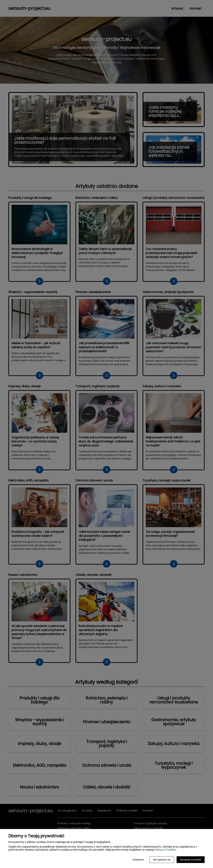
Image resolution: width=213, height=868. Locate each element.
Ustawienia (138, 860)
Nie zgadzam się (162, 860)
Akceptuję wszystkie (191, 860)
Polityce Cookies (165, 850)
